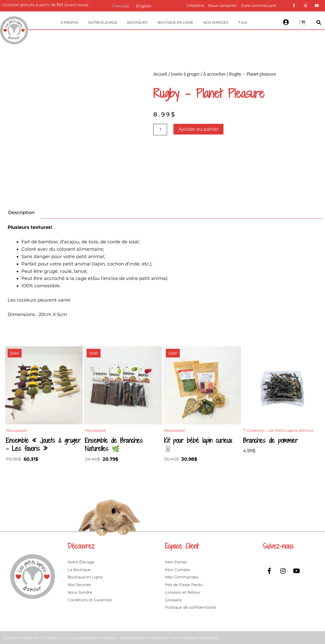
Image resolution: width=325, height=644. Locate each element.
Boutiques (137, 22)
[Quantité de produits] (160, 130)
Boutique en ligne (175, 22)
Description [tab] (21, 213)
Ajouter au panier (198, 129)
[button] (319, 23)
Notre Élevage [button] (103, 22)
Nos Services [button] (216, 22)
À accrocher (214, 74)
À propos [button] (69, 22)
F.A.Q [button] (243, 22)
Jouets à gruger (185, 74)
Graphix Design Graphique (194, 638)
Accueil (160, 74)
